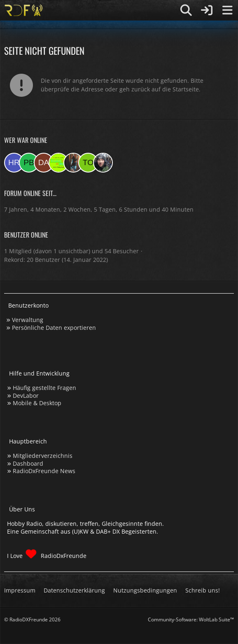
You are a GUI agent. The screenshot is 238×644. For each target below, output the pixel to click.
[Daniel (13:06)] (44, 163)
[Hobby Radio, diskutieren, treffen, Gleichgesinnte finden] (24, 10)
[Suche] (186, 10)
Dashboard (28, 463)
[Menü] (227, 10)
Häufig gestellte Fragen (44, 388)
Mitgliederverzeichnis (43, 456)
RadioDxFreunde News (44, 471)
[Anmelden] (207, 10)
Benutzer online (26, 235)
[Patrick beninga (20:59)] (29, 163)
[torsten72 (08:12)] (88, 163)
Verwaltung (28, 320)
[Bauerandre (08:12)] (103, 163)
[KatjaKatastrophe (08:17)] (73, 163)
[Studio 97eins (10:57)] (58, 163)
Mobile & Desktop (37, 403)
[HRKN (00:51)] (14, 163)
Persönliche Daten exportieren (54, 328)
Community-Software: (191, 619)
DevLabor (26, 395)
